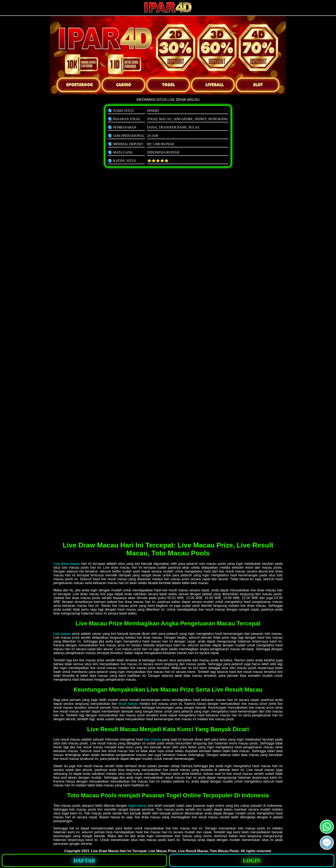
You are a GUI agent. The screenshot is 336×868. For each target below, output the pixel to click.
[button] (327, 843)
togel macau (138, 806)
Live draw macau (67, 564)
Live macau (62, 634)
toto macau (152, 739)
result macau (128, 704)
